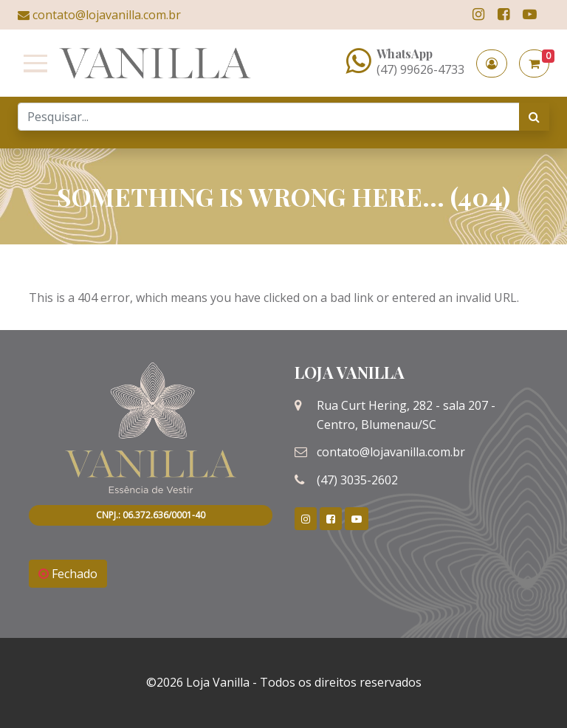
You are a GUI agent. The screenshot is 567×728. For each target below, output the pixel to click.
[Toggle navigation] (32, 63)
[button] (492, 63)
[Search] (269, 117)
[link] (478, 14)
